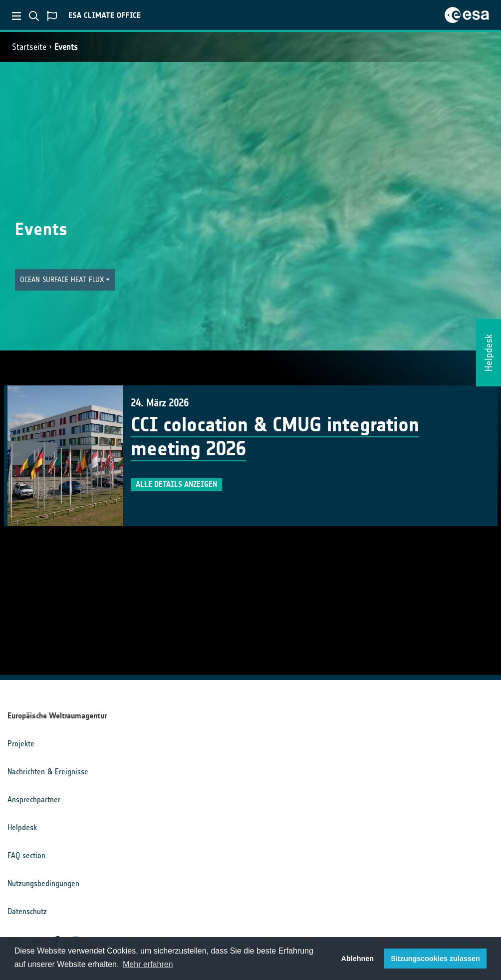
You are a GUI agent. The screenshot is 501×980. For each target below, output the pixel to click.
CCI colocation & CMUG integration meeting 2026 (275, 437)
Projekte (21, 744)
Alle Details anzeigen (176, 484)
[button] (65, 280)
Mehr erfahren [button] (148, 964)
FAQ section (26, 855)
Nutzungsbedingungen (43, 883)
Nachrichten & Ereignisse (48, 772)
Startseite (29, 47)
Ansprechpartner (34, 800)
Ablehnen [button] (358, 959)
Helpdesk (22, 827)
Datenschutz (27, 911)
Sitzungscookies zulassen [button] (435, 959)
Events (66, 47)
